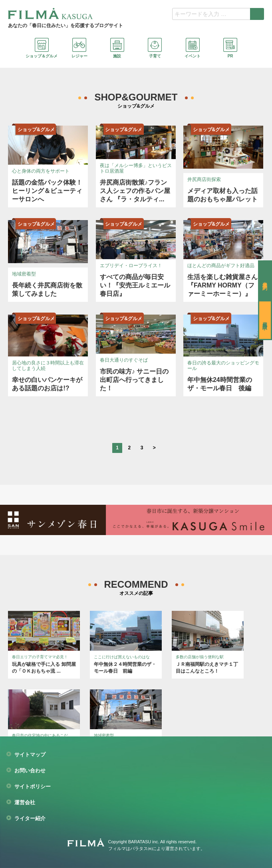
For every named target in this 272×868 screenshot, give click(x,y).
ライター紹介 (30, 819)
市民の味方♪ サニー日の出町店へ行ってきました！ (134, 380)
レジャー (79, 48)
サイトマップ (30, 755)
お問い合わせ (30, 771)
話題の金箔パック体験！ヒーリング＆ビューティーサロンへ (47, 191)
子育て (155, 48)
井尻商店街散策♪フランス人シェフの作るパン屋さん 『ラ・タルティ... (135, 191)
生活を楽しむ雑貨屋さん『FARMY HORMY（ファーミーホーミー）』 (222, 285)
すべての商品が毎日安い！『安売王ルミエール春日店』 (135, 285)
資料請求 (265, 320)
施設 (117, 48)
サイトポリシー (33, 787)
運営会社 (25, 803)
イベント (193, 48)
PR (230, 48)
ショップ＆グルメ (42, 48)
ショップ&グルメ (36, 130)
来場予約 (265, 280)
